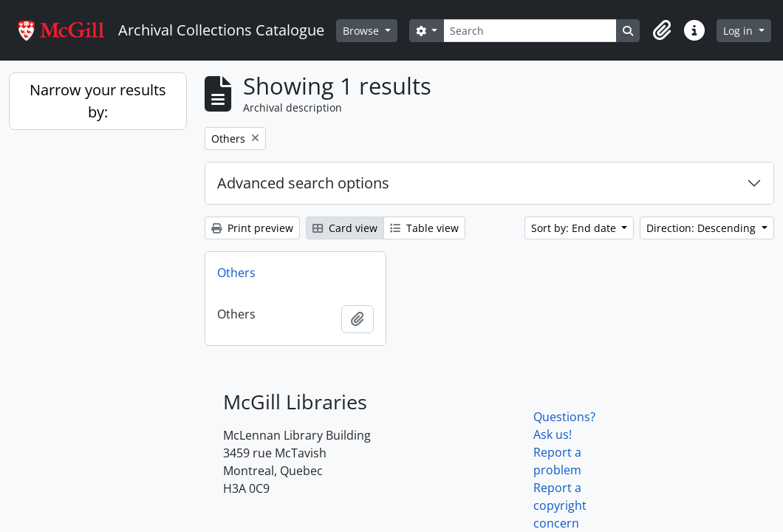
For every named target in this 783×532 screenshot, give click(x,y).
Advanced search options (303, 183)
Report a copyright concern (560, 505)
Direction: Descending (702, 228)
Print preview (252, 228)
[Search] (530, 31)
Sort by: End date (575, 228)
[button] (662, 30)
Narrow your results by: (98, 101)
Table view (424, 228)
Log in (739, 31)
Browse (362, 31)
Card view (345, 228)
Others (236, 273)
